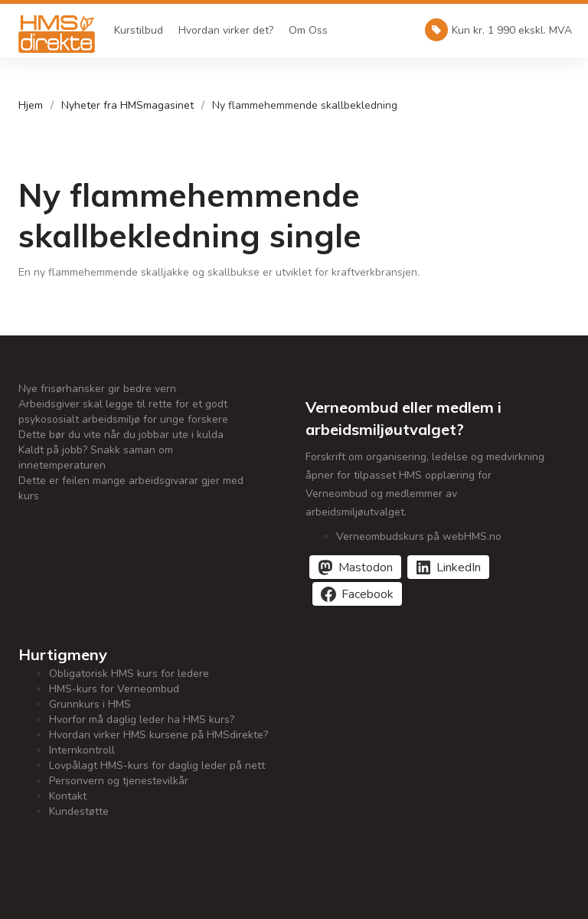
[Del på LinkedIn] (448, 567)
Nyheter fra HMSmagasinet (127, 105)
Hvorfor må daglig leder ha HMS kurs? (142, 720)
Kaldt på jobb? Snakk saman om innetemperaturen (96, 458)
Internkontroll (82, 750)
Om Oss (308, 30)
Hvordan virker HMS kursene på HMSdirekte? (158, 735)
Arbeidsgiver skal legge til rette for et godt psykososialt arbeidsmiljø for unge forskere (123, 412)
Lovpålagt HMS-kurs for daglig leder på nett (157, 765)
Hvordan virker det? (226, 30)
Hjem (31, 105)
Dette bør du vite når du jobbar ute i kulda (121, 435)
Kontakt (68, 796)
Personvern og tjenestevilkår (119, 781)
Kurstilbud (139, 30)
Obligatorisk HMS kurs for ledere (129, 674)
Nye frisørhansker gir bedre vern (97, 389)
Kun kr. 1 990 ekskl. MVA (498, 30)
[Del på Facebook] (357, 594)
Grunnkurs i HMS (90, 704)
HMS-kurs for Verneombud (114, 689)
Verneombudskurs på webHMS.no (419, 536)
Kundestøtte (79, 811)
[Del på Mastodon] (355, 567)
